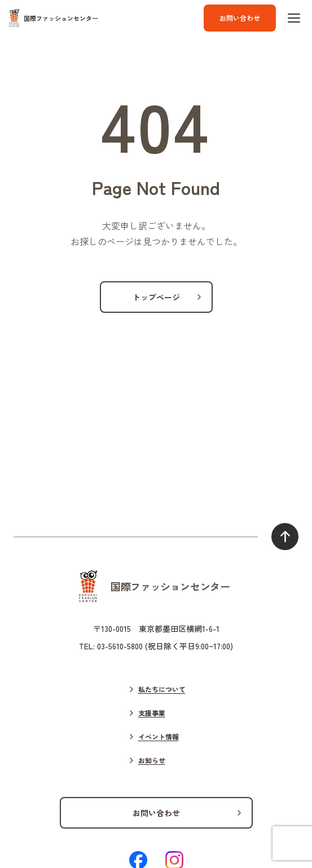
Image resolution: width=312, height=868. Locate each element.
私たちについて (162, 689)
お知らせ (152, 760)
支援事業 (152, 713)
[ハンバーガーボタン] (294, 18)
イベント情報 (159, 736)
